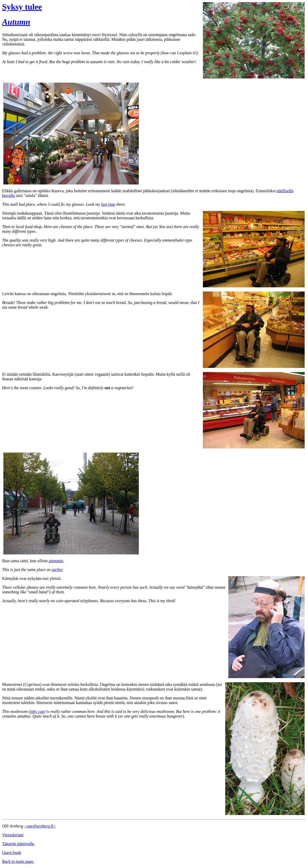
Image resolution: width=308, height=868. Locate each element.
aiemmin (56, 561)
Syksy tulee (22, 7)
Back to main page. (18, 861)
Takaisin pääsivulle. (19, 844)
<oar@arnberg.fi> (40, 826)
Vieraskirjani (13, 835)
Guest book (12, 853)
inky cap (37, 711)
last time (108, 204)
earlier (57, 570)
